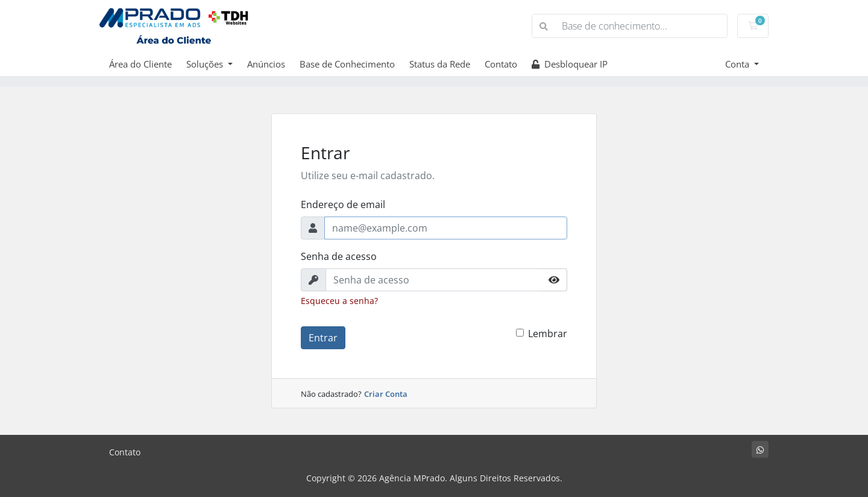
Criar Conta (386, 394)
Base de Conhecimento (347, 64)
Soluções (206, 64)
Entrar (323, 338)
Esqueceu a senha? (339, 301)
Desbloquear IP (570, 64)
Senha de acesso (339, 256)
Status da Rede (440, 64)
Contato (501, 64)
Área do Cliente (140, 64)
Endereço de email (343, 204)
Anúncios (266, 64)
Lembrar (548, 334)
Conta (738, 64)
